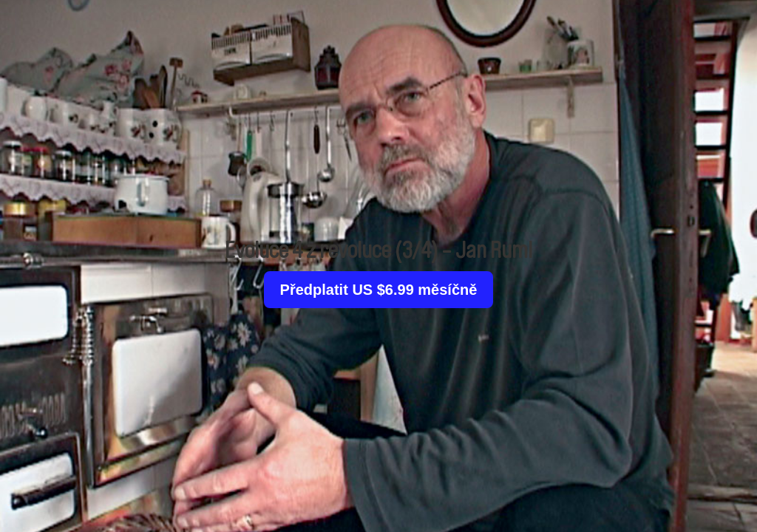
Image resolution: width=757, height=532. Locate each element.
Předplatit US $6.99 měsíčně (379, 290)
